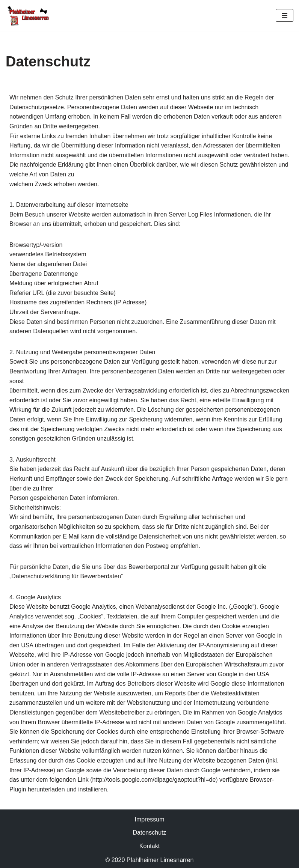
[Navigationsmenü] (285, 15)
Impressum (149, 819)
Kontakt (149, 846)
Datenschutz (150, 833)
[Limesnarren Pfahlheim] (28, 15)
